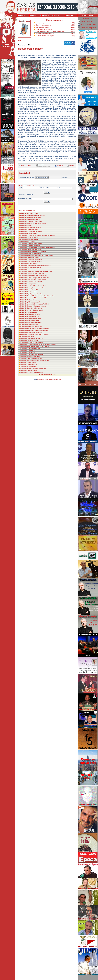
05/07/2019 (24, 237)
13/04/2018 (24, 355)
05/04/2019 (24, 262)
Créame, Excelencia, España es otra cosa (39, 272)
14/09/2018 (24, 322)
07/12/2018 (24, 298)
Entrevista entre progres (34, 262)
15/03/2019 (24, 268)
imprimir (72, 166)
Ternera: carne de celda (34, 250)
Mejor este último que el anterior (37, 280)
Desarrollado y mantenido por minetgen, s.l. (48, 978)
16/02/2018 (24, 369)
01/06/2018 (24, 342)
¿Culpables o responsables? (36, 355)
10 (52, 379)
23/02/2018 (24, 367)
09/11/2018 (24, 306)
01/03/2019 (24, 272)
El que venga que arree (34, 318)
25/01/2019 (24, 282)
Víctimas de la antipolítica (35, 332)
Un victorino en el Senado (35, 282)
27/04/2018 (24, 353)
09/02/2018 (24, 371)
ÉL (28, 270)
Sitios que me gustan (89, 28)
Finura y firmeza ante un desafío (37, 288)
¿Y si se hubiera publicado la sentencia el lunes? (42, 344)
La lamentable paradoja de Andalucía (38, 304)
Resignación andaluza (34, 300)
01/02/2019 (24, 280)
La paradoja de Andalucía (35, 231)
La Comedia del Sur (33, 316)
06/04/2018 (24, 357)
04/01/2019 (24, 288)
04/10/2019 (24, 221)
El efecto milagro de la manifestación (38, 278)
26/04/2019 (24, 254)
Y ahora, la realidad (33, 340)
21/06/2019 (24, 239)
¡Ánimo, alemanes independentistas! (38, 330)
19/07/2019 (24, 233)
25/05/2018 (24, 344)
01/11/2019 (24, 213)
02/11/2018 (24, 308)
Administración (88, 18)
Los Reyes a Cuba (32, 213)
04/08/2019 (24, 231)
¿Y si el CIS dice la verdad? (35, 310)
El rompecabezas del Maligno (45, 36)
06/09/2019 (24, 229)
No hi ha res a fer (32, 365)
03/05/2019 (24, 252)
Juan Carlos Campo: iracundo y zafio (38, 361)
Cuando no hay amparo (34, 217)
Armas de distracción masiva (45, 34)
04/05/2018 (24, 351)
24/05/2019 (24, 247)
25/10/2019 (24, 215)
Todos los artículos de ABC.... (48, 375)
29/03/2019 (24, 264)
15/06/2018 (24, 338)
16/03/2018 (24, 361)
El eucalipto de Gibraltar (34, 227)
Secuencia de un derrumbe (35, 373)
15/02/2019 (24, 276)
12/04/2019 (24, 260)
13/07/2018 (24, 330)
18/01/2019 (24, 284)
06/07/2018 (24, 332)
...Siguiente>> (57, 379)
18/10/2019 (24, 217)
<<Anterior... (41, 379)
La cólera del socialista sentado (36, 286)
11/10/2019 (24, 219)
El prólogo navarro (33, 239)
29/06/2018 (24, 334)
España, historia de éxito (34, 294)
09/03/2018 (24, 363)
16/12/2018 (24, 294)
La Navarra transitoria (33, 245)
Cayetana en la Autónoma (35, 260)
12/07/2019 (24, 235)
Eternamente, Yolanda (43, 27)
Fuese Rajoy (31, 336)
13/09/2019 (24, 227)
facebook (60, 166)
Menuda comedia (32, 233)
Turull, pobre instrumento (35, 359)
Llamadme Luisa (32, 371)
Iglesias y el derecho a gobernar (37, 252)
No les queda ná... (32, 284)
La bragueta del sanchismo (44, 29)
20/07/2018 (24, 328)
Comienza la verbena (33, 314)
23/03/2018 (24, 359)
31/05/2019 (24, 245)
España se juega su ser (34, 254)
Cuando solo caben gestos (35, 338)
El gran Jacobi (31, 363)
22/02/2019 (24, 274)
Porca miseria (31, 241)
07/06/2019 (24, 243)
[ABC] (73, 23)
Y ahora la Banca (32, 312)
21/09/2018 (24, 320)
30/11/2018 (24, 300)
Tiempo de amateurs (33, 237)
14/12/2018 (24, 296)
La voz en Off (31, 351)
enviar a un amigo (26, 166)
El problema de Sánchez (34, 322)
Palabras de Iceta (32, 264)
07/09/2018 (24, 324)
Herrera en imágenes (88, 25)
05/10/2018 (24, 316)
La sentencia (31, 353)
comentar (41, 165)
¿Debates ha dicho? (33, 258)
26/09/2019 (24, 223)
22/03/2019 (24, 266)
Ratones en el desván (33, 320)
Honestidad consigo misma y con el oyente (40, 256)
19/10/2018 (24, 312)
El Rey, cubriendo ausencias (35, 274)
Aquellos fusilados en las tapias (36, 369)
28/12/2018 (24, 290)
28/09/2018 (24, 318)
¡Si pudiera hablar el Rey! (35, 243)
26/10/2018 (24, 310)
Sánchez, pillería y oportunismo (36, 306)
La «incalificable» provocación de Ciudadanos (41, 247)
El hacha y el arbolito (33, 357)
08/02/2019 (24, 278)
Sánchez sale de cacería (43, 25)
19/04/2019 (24, 258)
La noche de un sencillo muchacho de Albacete (41, 235)
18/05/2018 (24, 346)
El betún (29, 225)
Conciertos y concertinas (34, 326)
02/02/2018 (24, 373)
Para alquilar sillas (32, 229)
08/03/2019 (24, 270)
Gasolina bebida (32, 292)
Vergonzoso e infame (33, 219)
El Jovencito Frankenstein (35, 342)
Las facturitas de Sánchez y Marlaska (38, 334)
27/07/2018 (24, 326)
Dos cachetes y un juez (34, 268)
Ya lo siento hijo (32, 367)
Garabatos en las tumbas (34, 308)
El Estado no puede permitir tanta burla (39, 266)
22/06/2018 (24, 336)
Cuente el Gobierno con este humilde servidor (41, 296)
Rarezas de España (33, 324)
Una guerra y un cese (42, 23)
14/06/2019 (24, 241)
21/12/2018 (24, 292)
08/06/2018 (24, 340)
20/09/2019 (24, 225)
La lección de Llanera (33, 348)
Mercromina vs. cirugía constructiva (38, 328)
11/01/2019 (24, 286)
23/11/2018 (24, 302)
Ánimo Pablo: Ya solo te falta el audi (38, 346)
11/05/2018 (24, 348)
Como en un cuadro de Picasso (36, 223)
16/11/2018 (24, 304)
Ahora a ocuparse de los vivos (36, 215)
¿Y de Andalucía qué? (34, 302)
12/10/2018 (24, 314)
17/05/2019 (24, 250)
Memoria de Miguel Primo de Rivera (38, 298)
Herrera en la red (87, 21)
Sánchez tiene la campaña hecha (37, 276)
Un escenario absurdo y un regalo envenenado (50, 31)
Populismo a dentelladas (34, 221)
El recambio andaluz (33, 290)
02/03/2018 (24, 365)
